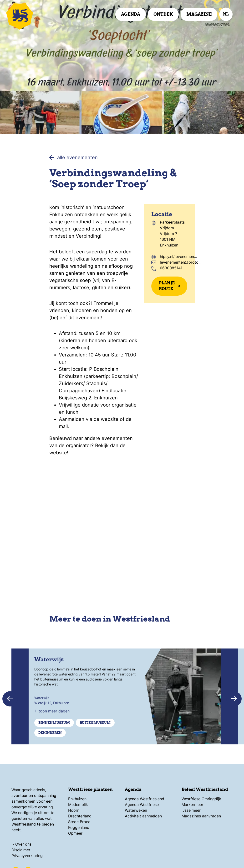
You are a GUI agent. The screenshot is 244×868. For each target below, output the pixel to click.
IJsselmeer (191, 810)
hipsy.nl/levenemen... (178, 256)
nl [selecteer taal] (226, 14)
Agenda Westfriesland (145, 799)
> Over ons (21, 844)
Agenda (131, 14)
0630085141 (171, 268)
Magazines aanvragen (201, 816)
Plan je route (169, 286)
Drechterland (80, 816)
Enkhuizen (77, 799)
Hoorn (74, 810)
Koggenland (79, 827)
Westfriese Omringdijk (201, 799)
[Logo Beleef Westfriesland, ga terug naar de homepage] (33, 16)
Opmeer (75, 833)
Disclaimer (21, 850)
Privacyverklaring (27, 856)
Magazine (199, 14)
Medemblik (78, 805)
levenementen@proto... (181, 262)
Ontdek (163, 14)
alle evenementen (74, 157)
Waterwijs (49, 659)
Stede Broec (79, 822)
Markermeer (192, 805)
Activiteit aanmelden (143, 816)
